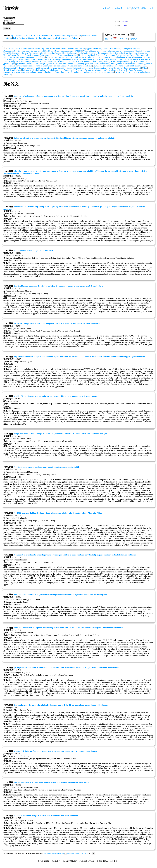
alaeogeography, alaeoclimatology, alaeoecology (42, 70)
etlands (7, 74)
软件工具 (136, 8)
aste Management (106, 72)
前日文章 (134, 39)
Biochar (39, 38)
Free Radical (73, 38)
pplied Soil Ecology (94, 49)
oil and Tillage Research (63, 72)
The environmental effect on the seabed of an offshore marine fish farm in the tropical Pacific (52, 782)
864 (53, 854)
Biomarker (86, 36)
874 (78, 854)
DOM (25, 36)
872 (73, 854)
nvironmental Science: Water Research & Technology (40, 60)
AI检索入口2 (120, 8)
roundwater (141, 62)
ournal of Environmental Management (100, 64)
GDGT (57, 38)
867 (60, 854)
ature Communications (97, 68)
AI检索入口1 (108, 8)
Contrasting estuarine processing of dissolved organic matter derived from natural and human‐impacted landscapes (61, 705)
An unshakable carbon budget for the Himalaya (33, 251)
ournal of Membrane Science (105, 66)
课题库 (144, 8)
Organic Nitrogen (74, 36)
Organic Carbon (60, 36)
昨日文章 (124, 39)
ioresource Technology (64, 51)
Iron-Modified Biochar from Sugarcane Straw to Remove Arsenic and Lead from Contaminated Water (56, 751)
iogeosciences (24, 51)
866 (58, 854)
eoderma (62, 62)
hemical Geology (115, 51)
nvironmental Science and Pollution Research (115, 57)
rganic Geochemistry (12, 70)
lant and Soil (69, 70)
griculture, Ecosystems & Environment (25, 49)
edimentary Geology (12, 72)
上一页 (49, 854)
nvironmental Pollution (35, 57)
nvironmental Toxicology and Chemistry (78, 60)
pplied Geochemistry (76, 49)
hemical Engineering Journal (95, 51)
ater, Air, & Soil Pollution (139, 72)
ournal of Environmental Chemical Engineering (65, 64)
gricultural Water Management (54, 49)
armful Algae (9, 64)
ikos (144, 68)
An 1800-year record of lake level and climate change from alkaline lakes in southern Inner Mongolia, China (58, 513)
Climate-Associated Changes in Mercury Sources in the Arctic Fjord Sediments (46, 816)
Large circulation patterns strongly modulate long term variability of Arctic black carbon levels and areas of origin (60, 434)
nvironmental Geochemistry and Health (119, 55)
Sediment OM (47, 36)
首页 (45, 854)
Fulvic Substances (20, 38)
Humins (31, 38)
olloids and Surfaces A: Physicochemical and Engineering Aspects (35, 53)
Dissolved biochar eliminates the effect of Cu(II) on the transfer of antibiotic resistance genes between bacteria (59, 286)
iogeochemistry (10, 51)
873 (76, 854)
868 (63, 854)
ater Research (121, 72)
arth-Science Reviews (119, 53)
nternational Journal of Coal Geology (31, 64)
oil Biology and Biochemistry (86, 72)
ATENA (78, 51)
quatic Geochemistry (112, 49)
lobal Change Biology (101, 62)
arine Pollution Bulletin (77, 68)
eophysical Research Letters (79, 62)
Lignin (64, 38)
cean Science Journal (132, 68)
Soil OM (37, 36)
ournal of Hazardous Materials (80, 66)
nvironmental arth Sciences (91, 55)
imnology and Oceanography (38, 68)
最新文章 (109, 39)
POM (31, 36)
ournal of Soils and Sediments (129, 66)
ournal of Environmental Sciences (130, 64)
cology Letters (10, 55)
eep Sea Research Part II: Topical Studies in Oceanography (85, 53)
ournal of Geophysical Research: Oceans (50, 66)
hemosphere (129, 51)
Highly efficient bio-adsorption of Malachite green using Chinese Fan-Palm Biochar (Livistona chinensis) (56, 396)
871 (71, 854)
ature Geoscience (115, 68)
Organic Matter (16, 36)
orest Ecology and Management (16, 62)
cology (20, 55)
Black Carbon (48, 38)
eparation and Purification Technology (36, 72)
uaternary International (107, 70)
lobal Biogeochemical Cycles (123, 62)
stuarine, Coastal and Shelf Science (109, 60)
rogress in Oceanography (86, 70)
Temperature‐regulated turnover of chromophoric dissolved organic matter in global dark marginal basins (57, 323)
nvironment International (68, 55)
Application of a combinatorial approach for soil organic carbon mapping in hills (47, 467)
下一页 (82, 854)
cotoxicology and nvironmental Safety (40, 55)
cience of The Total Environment (131, 70)
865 (55, 854)
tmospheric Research (131, 49)
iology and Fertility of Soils (42, 51)
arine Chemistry (59, 68)
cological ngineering (138, 53)
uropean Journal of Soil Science (138, 60)
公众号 (151, 8)
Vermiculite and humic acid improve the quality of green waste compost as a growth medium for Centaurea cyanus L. (62, 595)
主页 (129, 8)
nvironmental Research (56, 57)
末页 (87, 854)
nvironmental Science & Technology (81, 57)
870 (68, 854)
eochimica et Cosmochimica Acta (44, 62)
